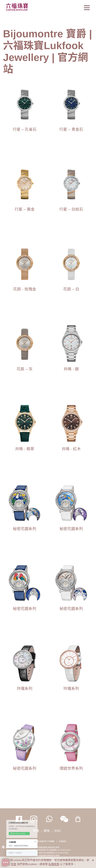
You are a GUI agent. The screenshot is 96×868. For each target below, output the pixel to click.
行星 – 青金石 (71, 129)
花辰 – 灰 (25, 369)
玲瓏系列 (25, 689)
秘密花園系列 (25, 529)
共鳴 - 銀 (71, 369)
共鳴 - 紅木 (71, 449)
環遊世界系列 (71, 768)
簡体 (47, 831)
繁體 (36, 831)
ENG (58, 831)
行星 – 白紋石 (71, 209)
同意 (13, 864)
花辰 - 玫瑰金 (25, 289)
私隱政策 (62, 841)
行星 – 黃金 (25, 209)
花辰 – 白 (71, 289)
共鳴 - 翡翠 (25, 449)
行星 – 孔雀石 (25, 129)
